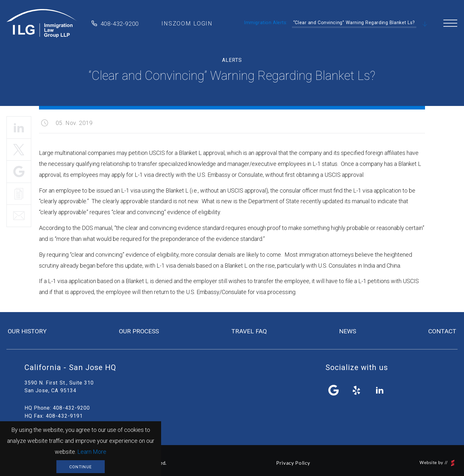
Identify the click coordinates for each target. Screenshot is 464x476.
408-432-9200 (120, 24)
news (348, 331)
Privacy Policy (293, 463)
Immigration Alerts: (266, 23)
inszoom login (187, 23)
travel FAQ (249, 331)
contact (442, 331)
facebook (334, 390)
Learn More (92, 452)
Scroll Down (425, 24)
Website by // (437, 463)
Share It (19, 172)
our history (27, 331)
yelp (357, 390)
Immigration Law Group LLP (42, 24)
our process (139, 331)
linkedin (380, 390)
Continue (81, 467)
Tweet (19, 150)
